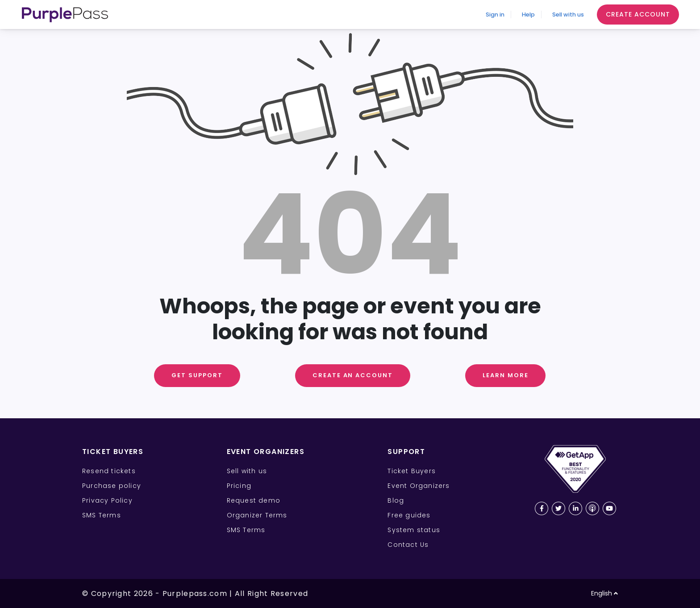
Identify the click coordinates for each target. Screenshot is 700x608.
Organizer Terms (257, 515)
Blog (396, 500)
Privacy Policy (107, 500)
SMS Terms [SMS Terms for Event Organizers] (246, 530)
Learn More (506, 375)
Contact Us (408, 545)
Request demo (254, 500)
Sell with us (560, 15)
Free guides (409, 515)
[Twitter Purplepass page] (558, 508)
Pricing (239, 486)
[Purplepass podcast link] (592, 508)
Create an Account (353, 375)
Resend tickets (109, 471)
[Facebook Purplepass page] (542, 508)
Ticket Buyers (412, 471)
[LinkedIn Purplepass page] (575, 508)
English (604, 593)
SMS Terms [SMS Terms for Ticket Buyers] (102, 515)
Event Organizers (419, 486)
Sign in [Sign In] (464, 15)
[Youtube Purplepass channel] (609, 508)
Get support (197, 375)
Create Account (638, 14)
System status (414, 530)
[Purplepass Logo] (65, 15)
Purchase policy (112, 486)
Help (508, 15)
